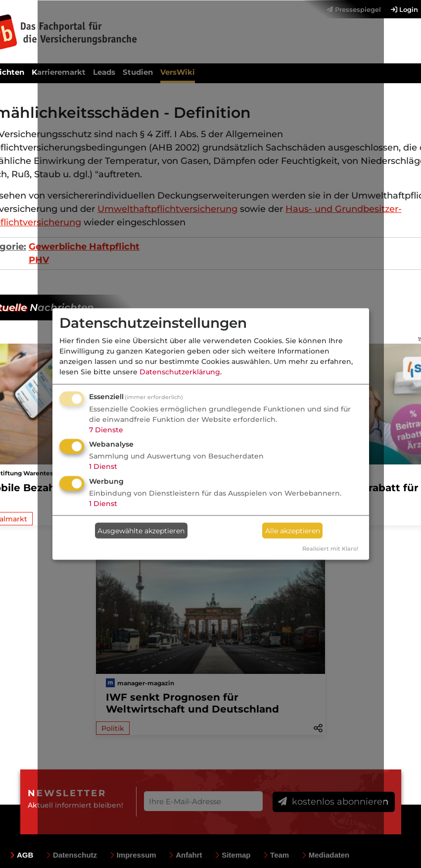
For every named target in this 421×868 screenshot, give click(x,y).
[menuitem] (399, 9)
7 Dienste (106, 429)
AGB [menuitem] (22, 855)
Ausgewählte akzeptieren (141, 530)
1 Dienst (103, 466)
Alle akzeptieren (293, 530)
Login (404, 9)
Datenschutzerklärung (180, 371)
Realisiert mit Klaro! (330, 549)
